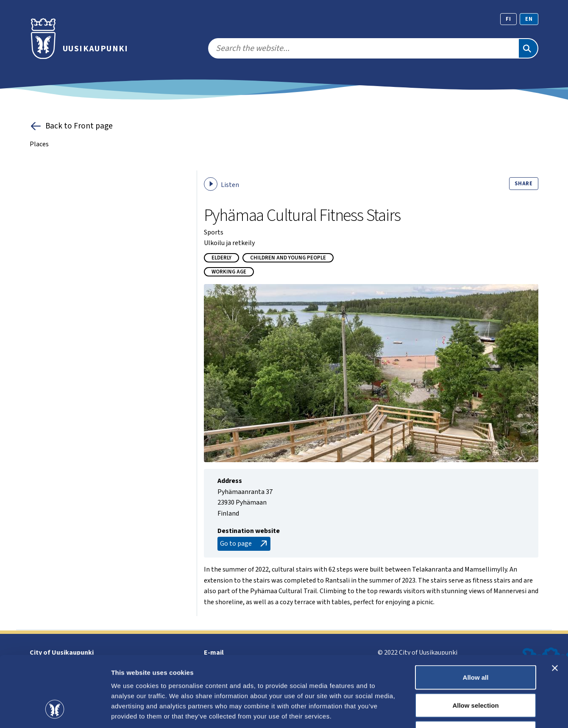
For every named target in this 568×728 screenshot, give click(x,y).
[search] (363, 48)
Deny (476, 672)
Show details (445, 711)
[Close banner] (555, 608)
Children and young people (288, 258)
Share (524, 184)
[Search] (528, 48)
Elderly (221, 258)
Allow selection (475, 645)
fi (508, 19)
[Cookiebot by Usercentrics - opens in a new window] (55, 711)
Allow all (476, 617)
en (529, 19)
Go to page (244, 544)
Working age (229, 272)
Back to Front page (71, 126)
